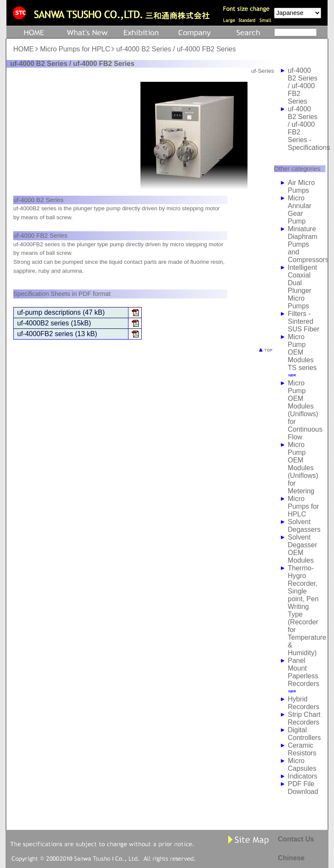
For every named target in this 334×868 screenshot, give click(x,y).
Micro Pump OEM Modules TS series (302, 352)
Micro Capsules (302, 765)
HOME (24, 49)
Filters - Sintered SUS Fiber (304, 321)
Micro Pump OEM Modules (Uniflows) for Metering (303, 468)
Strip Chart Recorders (304, 718)
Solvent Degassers (304, 526)
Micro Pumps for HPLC (75, 49)
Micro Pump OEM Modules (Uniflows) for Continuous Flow (305, 410)
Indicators (303, 776)
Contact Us (296, 839)
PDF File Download (303, 788)
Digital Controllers (304, 734)
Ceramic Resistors (302, 749)
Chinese (291, 858)
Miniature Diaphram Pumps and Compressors (308, 244)
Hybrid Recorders (304, 703)
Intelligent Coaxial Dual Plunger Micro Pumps (303, 287)
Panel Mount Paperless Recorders (304, 672)
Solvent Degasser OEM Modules (302, 549)
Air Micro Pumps (301, 186)
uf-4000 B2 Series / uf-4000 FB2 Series (303, 86)
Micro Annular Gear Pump (300, 210)
